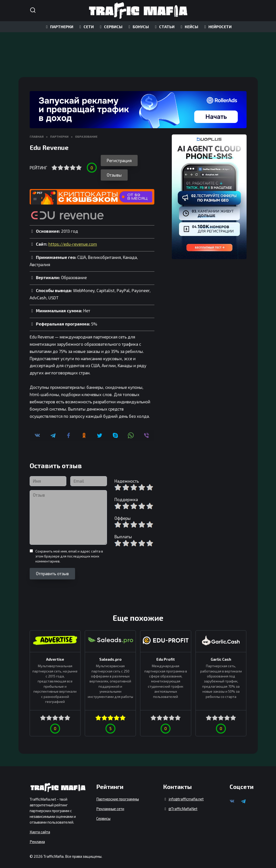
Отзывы (114, 171)
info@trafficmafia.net (186, 795)
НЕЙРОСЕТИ (217, 27)
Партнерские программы (118, 795)
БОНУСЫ (138, 27)
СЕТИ (86, 27)
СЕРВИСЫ (110, 27)
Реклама (37, 838)
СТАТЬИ (164, 27)
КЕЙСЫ (189, 27)
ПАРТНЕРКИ (59, 27)
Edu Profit (166, 655)
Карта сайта (40, 828)
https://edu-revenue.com (73, 241)
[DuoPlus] (209, 197)
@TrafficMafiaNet (183, 805)
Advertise (55, 655)
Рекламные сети (110, 805)
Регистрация (119, 160)
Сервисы (103, 815)
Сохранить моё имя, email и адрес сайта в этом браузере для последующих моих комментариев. (69, 553)
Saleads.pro (110, 655)
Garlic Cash (221, 655)
